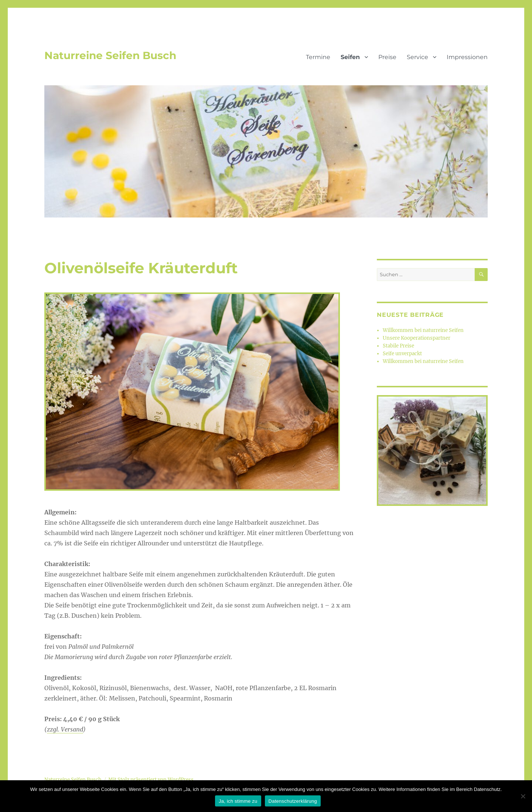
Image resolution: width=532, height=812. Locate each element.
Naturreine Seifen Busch (110, 55)
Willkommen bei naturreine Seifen (423, 330)
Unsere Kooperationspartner (417, 338)
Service (417, 57)
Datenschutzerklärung (293, 801)
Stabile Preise (398, 346)
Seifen (350, 57)
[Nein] (523, 796)
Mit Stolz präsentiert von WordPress (151, 780)
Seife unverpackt (402, 354)
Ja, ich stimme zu (238, 801)
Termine (318, 57)
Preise (387, 57)
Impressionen (467, 57)
